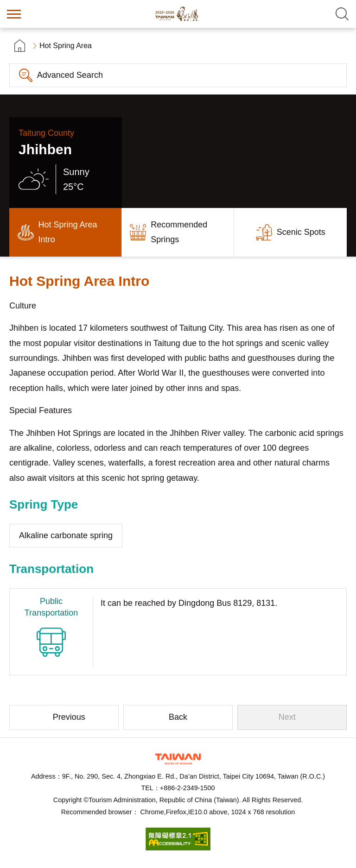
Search (342, 14)
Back (178, 717)
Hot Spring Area (66, 46)
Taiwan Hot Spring (178, 14)
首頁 (20, 46)
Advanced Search (70, 75)
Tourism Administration (178, 759)
